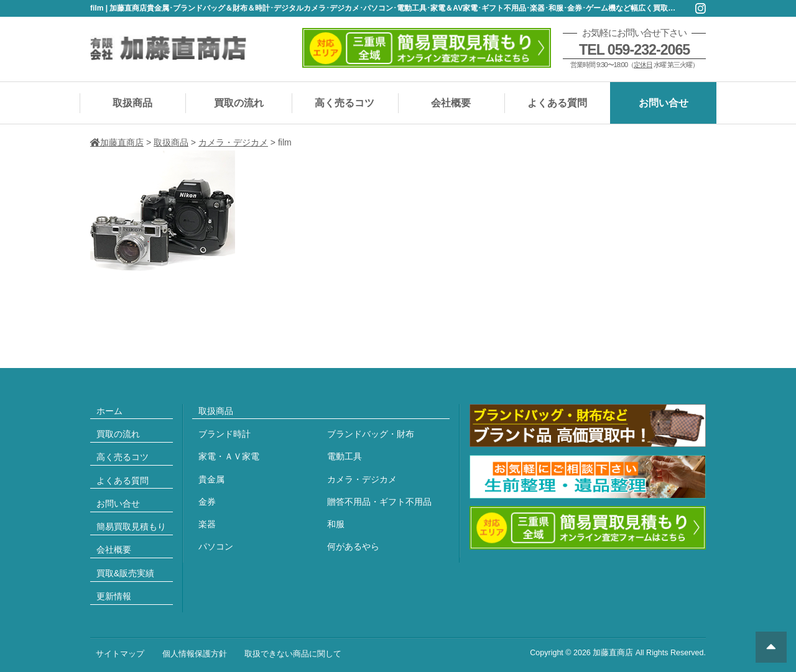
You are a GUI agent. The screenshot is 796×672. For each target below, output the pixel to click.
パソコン (216, 546)
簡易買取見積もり (131, 527)
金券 (207, 502)
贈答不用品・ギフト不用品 (379, 502)
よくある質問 (557, 103)
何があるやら (353, 546)
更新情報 (114, 596)
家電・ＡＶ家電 (229, 456)
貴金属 (211, 479)
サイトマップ (120, 654)
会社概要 (451, 103)
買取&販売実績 (125, 573)
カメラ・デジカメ (362, 479)
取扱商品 (132, 103)
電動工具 (345, 456)
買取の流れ (239, 103)
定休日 (643, 65)
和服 (336, 524)
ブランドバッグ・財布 (371, 434)
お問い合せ (664, 103)
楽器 (207, 524)
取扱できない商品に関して (293, 654)
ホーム (109, 411)
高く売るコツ (345, 103)
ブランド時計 (224, 434)
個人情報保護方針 (195, 654)
